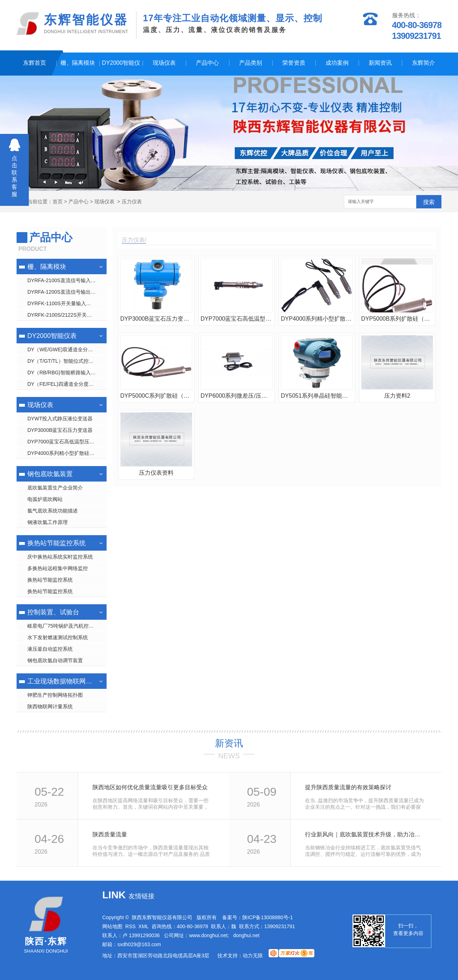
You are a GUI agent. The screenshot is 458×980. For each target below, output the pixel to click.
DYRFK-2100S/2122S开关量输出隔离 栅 (67, 315)
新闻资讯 (380, 63)
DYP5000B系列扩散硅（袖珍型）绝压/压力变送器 (397, 319)
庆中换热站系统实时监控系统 (60, 557)
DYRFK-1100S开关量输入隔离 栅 (65, 303)
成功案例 (337, 63)
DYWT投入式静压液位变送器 (60, 419)
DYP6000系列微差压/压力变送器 (237, 396)
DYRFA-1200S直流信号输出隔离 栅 (67, 292)
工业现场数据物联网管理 (61, 681)
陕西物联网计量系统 (50, 706)
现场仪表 (164, 63)
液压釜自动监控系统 (50, 649)
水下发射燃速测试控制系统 (58, 637)
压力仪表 (132, 202)
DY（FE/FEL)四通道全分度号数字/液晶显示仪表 (67, 384)
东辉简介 (423, 63)
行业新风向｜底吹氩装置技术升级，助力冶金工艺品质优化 (365, 834)
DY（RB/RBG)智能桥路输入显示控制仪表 (67, 372)
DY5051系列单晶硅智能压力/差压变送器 (317, 396)
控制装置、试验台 (53, 612)
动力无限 (253, 956)
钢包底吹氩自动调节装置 (55, 660)
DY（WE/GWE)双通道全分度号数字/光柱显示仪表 (67, 349)
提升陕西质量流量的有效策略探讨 (348, 787)
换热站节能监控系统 (57, 543)
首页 (58, 202)
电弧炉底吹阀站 (45, 499)
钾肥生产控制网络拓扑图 (55, 695)
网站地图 (112, 926)
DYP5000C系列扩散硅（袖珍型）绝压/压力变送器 (156, 396)
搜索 (429, 202)
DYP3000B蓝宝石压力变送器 (60, 430)
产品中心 (207, 63)
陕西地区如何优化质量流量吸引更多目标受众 (150, 787)
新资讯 (229, 743)
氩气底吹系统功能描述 (53, 511)
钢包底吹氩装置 (50, 474)
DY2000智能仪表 (121, 68)
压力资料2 (397, 396)
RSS (131, 926)
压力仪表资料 (156, 473)
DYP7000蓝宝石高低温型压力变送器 (67, 442)
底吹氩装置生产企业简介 (55, 488)
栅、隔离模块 (78, 63)
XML (143, 926)
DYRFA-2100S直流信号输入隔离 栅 (67, 280)
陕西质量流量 (110, 834)
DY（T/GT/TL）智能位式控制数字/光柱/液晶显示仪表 (67, 361)
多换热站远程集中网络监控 (58, 568)
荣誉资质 (294, 63)
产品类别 (251, 63)
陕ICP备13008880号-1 (268, 917)
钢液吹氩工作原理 (48, 522)
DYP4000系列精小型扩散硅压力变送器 (67, 453)
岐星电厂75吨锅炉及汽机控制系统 (66, 626)
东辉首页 (35, 63)
